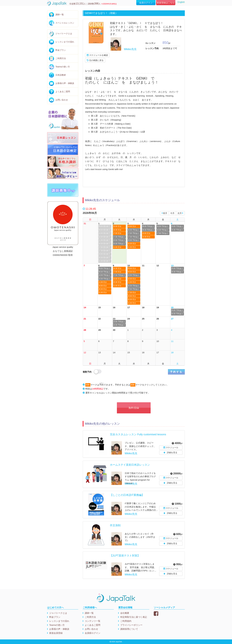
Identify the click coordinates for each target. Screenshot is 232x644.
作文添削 (115, 525)
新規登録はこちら (166, 3)
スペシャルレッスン (65, 23)
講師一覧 (60, 15)
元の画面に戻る (95, 60)
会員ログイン (146, 3)
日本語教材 (61, 75)
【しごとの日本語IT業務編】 (127, 495)
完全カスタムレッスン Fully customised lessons (138, 434)
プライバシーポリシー (131, 625)
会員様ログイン (93, 633)
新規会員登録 (56, 633)
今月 (172, 213)
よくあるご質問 (63, 92)
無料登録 (134, 408)
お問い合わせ (62, 100)
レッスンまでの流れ (65, 42)
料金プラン (61, 50)
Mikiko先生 (130, 49)
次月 (180, 213)
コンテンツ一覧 (93, 621)
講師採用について (129, 629)
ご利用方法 (61, 58)
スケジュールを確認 (97, 55)
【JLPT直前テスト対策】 (125, 556)
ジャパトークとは (64, 33)
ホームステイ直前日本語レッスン (130, 465)
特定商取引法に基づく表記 (134, 617)
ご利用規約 (126, 621)
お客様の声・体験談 (65, 83)
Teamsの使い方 (63, 67)
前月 (164, 213)
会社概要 (125, 613)
